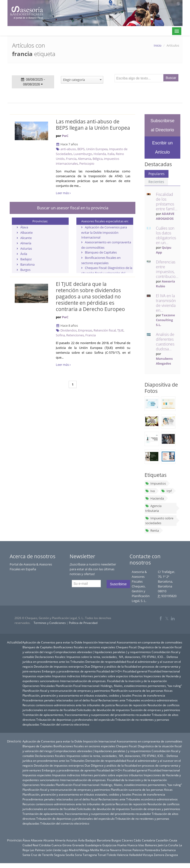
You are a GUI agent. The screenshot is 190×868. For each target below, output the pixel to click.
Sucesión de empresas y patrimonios (155, 710)
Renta (152, 530)
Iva (150, 491)
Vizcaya (148, 855)
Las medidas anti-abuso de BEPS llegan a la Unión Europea (93, 125)
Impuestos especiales (37, 676)
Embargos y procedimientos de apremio (69, 671)
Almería (26, 243)
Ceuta (173, 840)
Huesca (132, 845)
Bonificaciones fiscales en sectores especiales (84, 647)
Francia (71, 159)
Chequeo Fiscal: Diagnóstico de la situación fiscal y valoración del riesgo (107, 273)
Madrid (74, 850)
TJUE (120, 330)
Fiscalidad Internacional (164, 671)
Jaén (161, 845)
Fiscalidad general (135, 671)
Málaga (84, 850)
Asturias (26, 248)
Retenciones (75, 335)
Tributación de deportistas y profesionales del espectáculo (75, 720)
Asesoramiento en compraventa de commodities (150, 642)
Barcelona (27, 264)
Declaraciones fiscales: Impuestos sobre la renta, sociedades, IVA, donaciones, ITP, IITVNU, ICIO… (100, 657)
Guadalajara (93, 845)
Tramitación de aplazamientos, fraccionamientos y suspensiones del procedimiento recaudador (87, 715)
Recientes (156, 182)
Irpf (166, 491)
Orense (127, 850)
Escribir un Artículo (162, 148)
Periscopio (87, 163)
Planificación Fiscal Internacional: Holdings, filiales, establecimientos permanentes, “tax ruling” (119, 686)
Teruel (102, 855)
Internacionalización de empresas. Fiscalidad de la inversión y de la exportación (113, 681)
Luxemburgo (83, 154)
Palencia (138, 850)
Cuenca (57, 845)
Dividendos (69, 330)
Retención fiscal (105, 330)
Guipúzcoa (109, 845)
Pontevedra (152, 850)
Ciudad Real (30, 845)
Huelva (122, 845)
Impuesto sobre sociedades (159, 521)
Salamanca (168, 850)
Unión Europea (97, 149)
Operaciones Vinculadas (39, 686)
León (49, 850)
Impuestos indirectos (66, 676)
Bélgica (98, 159)
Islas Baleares (148, 845)
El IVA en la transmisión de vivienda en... (166, 303)
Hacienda (155, 498)
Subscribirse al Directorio (162, 125)
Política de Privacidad (83, 623)
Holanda (100, 154)
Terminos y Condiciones (50, 623)
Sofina (60, 335)
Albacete (26, 233)
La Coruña (171, 845)
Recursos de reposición (131, 705)
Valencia (123, 855)
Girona (67, 845)
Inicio (158, 45)
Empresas (85, 330)
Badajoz (26, 259)
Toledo (112, 855)
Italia (111, 154)
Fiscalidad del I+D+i (109, 671)
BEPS (81, 149)
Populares (157, 174)
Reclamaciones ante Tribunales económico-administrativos (138, 700)
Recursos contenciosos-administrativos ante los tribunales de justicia (69, 705)
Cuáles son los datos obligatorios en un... (166, 235)
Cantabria (149, 840)
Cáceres (127, 840)
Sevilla (70, 855)
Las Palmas (37, 850)
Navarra (116, 850)
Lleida (57, 850)
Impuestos (156, 483)
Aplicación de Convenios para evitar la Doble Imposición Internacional (104, 232)
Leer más (63, 193)
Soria (78, 855)
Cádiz (137, 840)
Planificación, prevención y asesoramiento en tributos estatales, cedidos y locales (77, 695)
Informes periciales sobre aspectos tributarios (112, 676)
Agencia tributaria (153, 508)
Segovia (59, 855)
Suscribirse (118, 584)
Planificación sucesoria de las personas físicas (142, 691)
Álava (24, 227)
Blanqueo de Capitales (101, 252)
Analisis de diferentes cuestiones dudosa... (165, 342)
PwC (65, 136)
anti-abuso (68, 149)
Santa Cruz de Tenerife (38, 855)
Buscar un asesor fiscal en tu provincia (73, 208)
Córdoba (45, 845)
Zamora (159, 855)
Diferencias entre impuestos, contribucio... (167, 269)
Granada (78, 845)
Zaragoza (172, 855)
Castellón (162, 840)
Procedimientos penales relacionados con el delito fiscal (60, 700)
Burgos (25, 270)
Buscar (171, 78)
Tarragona (90, 855)
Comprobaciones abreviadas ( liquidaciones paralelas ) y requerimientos (102, 652)
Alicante (26, 238)
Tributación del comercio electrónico (65, 724)
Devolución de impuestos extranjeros (59, 666)
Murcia (105, 850)
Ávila (24, 254)
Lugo (65, 850)
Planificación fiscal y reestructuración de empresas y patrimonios (66, 691)
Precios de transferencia (149, 695)
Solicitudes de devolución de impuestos (103, 710)
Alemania (84, 159)
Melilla (95, 850)
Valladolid (136, 855)
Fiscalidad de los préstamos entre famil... (167, 202)
